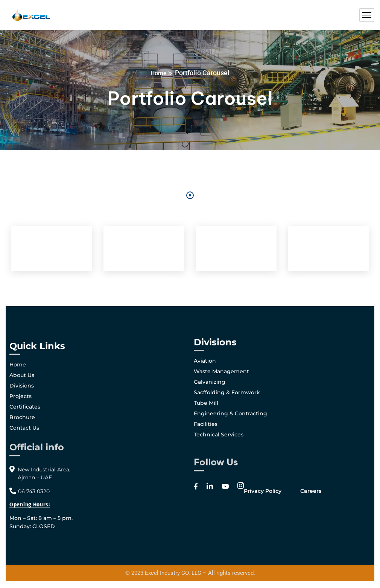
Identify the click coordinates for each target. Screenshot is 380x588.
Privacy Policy (263, 491)
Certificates (25, 407)
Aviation (205, 361)
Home (159, 73)
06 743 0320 (34, 491)
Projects (21, 396)
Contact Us (24, 428)
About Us (22, 375)
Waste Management (221, 371)
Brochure (22, 417)
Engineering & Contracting (230, 413)
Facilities (206, 424)
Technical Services (219, 435)
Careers (311, 491)
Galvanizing (210, 382)
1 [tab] (190, 195)
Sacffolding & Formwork (227, 392)
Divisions (22, 386)
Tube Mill (206, 403)
